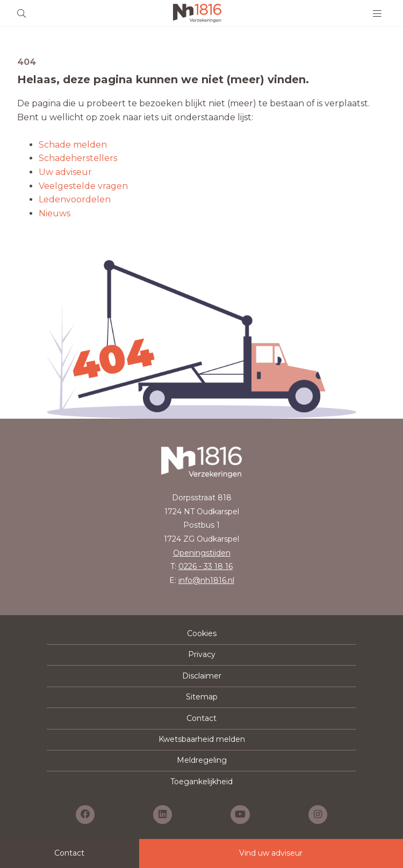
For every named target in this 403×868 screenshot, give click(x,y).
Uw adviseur (65, 172)
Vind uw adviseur (271, 853)
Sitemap (202, 697)
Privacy (202, 654)
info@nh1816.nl (206, 580)
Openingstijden (202, 553)
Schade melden (73, 145)
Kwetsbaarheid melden (202, 739)
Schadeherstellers (78, 158)
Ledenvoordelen (75, 199)
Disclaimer (202, 676)
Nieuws (55, 213)
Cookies (202, 633)
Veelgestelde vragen (83, 186)
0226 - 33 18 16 (206, 566)
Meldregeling (202, 760)
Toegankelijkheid (201, 782)
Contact (201, 718)
